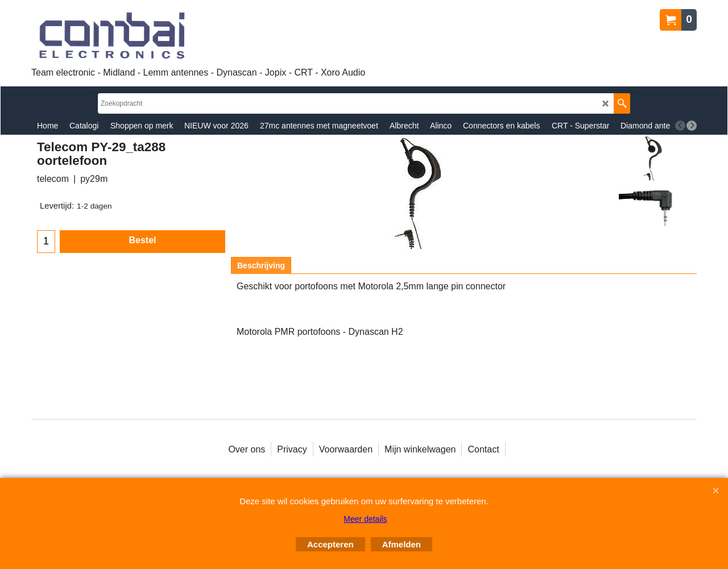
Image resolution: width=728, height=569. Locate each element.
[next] (692, 126)
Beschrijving (261, 265)
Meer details (365, 519)
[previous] (680, 126)
